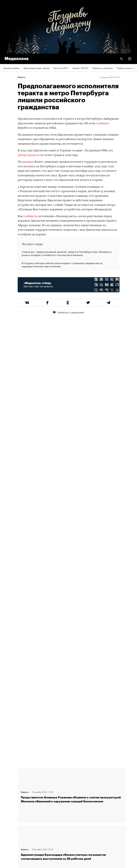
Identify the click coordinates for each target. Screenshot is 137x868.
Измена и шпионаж (103, 68)
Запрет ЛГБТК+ (81, 68)
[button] (130, 59)
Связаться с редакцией (68, 312)
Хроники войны (11, 68)
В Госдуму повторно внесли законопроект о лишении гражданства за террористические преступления (62, 264)
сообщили (31, 216)
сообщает (103, 124)
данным (28, 162)
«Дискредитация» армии (36, 68)
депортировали (29, 155)
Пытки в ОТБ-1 (61, 68)
